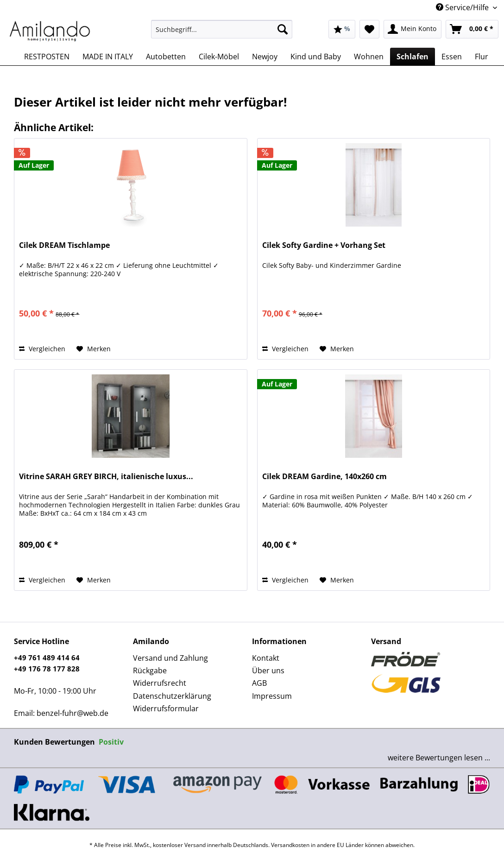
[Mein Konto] (413, 29)
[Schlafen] (413, 57)
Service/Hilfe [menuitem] (463, 7)
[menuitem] (222, 34)
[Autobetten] (166, 57)
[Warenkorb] (472, 29)
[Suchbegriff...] (222, 29)
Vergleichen (42, 349)
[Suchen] (283, 29)
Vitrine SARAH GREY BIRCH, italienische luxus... (106, 477)
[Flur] (482, 57)
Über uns (268, 670)
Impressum (272, 696)
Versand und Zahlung (170, 658)
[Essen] (452, 57)
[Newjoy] (265, 57)
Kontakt (266, 658)
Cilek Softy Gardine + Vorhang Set (324, 245)
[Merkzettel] (369, 29)
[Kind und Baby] (316, 57)
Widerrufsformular (166, 708)
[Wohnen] (369, 57)
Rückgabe (150, 670)
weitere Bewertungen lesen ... (439, 758)
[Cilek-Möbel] (219, 57)
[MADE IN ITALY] (108, 57)
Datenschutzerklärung (172, 696)
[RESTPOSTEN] (47, 57)
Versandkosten (290, 845)
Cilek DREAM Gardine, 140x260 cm (324, 477)
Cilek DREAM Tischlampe (64, 245)
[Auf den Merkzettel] (94, 349)
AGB (259, 683)
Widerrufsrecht (160, 683)
